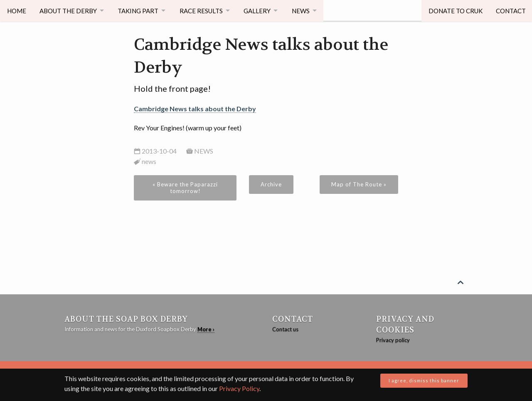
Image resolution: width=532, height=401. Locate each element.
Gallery (261, 10)
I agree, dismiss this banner (424, 380)
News (306, 10)
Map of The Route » (359, 184)
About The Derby (69, 10)
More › (206, 329)
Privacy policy (393, 340)
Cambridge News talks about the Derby (195, 109)
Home (17, 10)
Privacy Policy (239, 388)
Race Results (204, 10)
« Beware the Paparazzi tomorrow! (185, 188)
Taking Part (140, 10)
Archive (271, 184)
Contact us (285, 329)
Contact (510, 10)
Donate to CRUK (454, 10)
